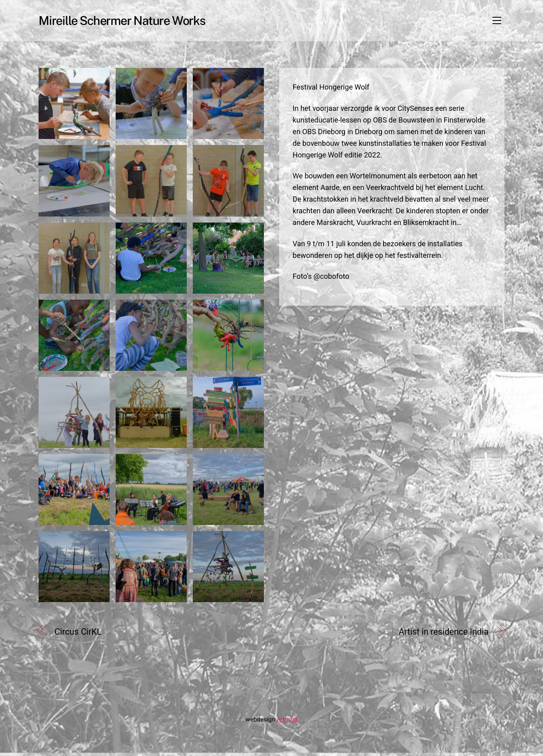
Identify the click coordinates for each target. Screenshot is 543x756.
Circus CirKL (78, 635)
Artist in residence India (444, 635)
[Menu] (497, 22)
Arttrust (287, 723)
